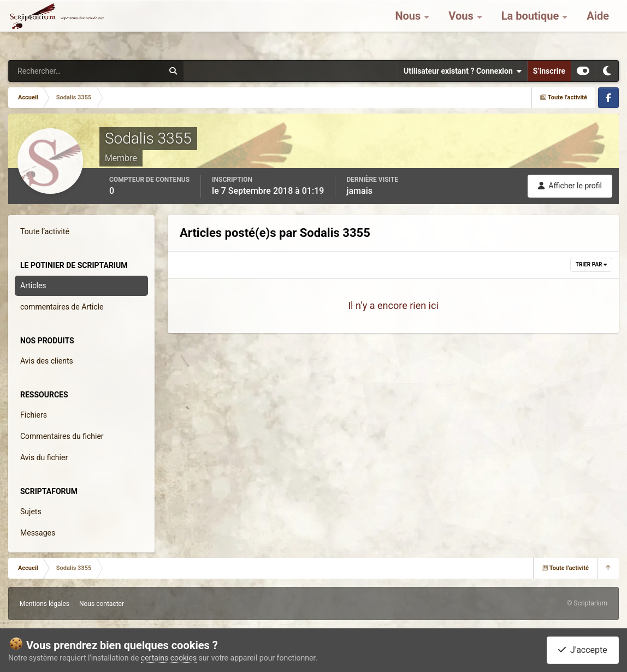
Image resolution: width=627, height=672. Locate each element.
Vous (462, 27)
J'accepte (583, 650)
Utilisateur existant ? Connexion (463, 71)
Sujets (31, 512)
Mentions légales (45, 604)
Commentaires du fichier (62, 436)
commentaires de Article (62, 307)
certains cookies (169, 658)
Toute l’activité (45, 231)
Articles (33, 286)
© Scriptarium (587, 603)
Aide (598, 27)
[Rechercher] (56, 71)
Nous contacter (102, 604)
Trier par (591, 264)
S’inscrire (549, 71)
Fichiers (34, 415)
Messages (38, 533)
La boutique (532, 27)
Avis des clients (47, 361)
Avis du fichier (44, 457)
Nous (409, 27)
